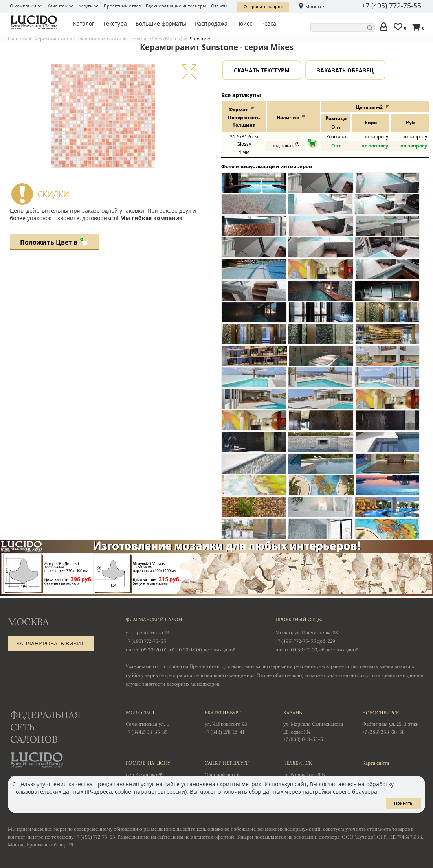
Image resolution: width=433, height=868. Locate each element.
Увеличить (189, 72)
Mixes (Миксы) (166, 39)
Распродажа (211, 23)
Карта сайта (376, 763)
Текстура (115, 23)
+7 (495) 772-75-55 (391, 6)
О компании (24, 6)
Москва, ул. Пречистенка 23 (307, 632)
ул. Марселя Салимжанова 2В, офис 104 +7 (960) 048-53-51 (315, 726)
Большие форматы (161, 23)
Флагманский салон (154, 619)
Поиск (244, 23)
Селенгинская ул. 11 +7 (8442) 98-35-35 (157, 722)
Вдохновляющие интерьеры (176, 6)
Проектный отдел (122, 6)
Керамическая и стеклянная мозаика (78, 39)
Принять (403, 803)
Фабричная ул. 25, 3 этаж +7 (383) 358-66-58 (394, 722)
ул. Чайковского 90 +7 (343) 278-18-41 (236, 722)
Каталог (84, 23)
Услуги (86, 6)
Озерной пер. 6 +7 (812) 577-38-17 (236, 772)
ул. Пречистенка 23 (148, 632)
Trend (135, 39)
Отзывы (219, 6)
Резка (269, 23)
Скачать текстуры (262, 70)
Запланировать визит (50, 643)
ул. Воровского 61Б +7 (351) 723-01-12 (315, 772)
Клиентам (58, 6)
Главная (17, 39)
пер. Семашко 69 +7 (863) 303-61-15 (157, 772)
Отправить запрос (263, 6)
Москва (313, 6)
